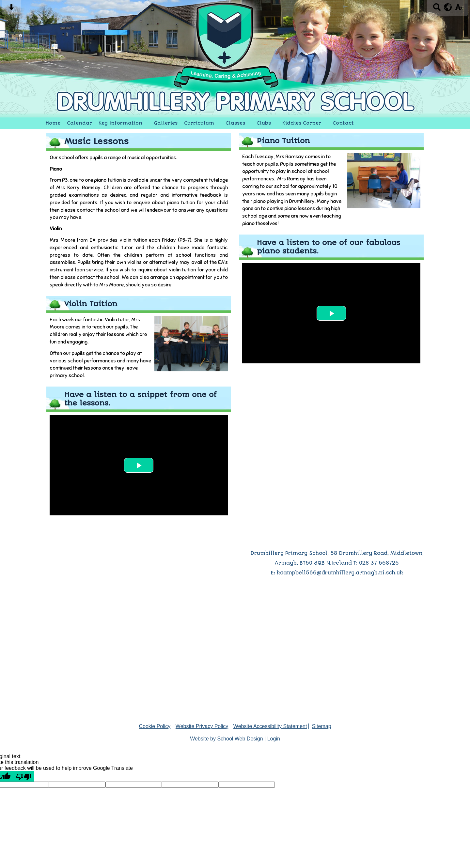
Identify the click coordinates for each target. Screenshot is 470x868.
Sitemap (322, 726)
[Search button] (437, 9)
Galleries (166, 123)
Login (274, 739)
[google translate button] (448, 7)
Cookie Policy (155, 726)
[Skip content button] (11, 9)
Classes (235, 123)
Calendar (79, 123)
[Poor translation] (24, 776)
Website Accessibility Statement (270, 726)
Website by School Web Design (227, 739)
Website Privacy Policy (202, 726)
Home (53, 123)
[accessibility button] (459, 9)
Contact (343, 123)
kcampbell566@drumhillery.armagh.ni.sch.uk (340, 573)
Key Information (120, 123)
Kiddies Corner (302, 123)
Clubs (264, 123)
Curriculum (199, 123)
